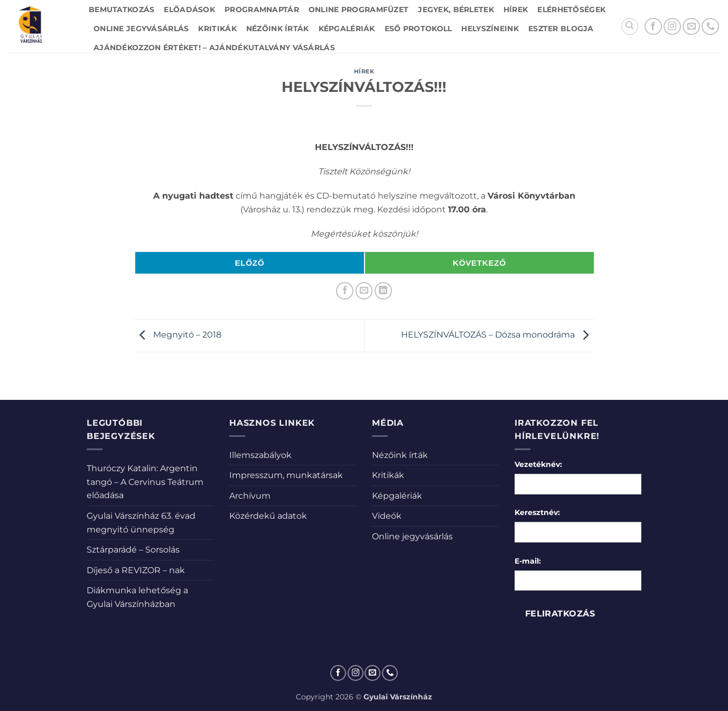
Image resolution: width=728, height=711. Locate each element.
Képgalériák (347, 29)
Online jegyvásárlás (141, 29)
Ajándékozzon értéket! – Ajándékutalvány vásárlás (214, 48)
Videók (387, 516)
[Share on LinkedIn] (383, 291)
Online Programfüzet (358, 10)
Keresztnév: (537, 512)
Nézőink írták (278, 29)
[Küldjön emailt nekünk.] (691, 27)
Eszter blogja (561, 29)
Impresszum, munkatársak (286, 475)
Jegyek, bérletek (456, 10)
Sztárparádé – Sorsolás (133, 550)
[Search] (630, 26)
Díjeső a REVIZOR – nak (136, 570)
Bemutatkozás (122, 10)
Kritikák (217, 29)
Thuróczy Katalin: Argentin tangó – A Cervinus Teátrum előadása (145, 482)
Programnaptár (262, 10)
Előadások (189, 10)
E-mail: (528, 561)
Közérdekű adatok (268, 516)
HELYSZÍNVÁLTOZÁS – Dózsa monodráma (497, 335)
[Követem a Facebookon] (653, 27)
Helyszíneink (490, 29)
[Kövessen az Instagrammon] (672, 27)
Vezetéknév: (538, 464)
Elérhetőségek (571, 10)
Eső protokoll (418, 29)
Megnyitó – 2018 (178, 335)
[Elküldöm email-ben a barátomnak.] (364, 291)
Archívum (250, 496)
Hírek (516, 10)
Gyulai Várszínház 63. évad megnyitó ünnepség (141, 523)
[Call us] (710, 27)
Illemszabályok (260, 455)
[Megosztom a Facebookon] (345, 291)
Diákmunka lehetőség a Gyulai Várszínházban (137, 597)
